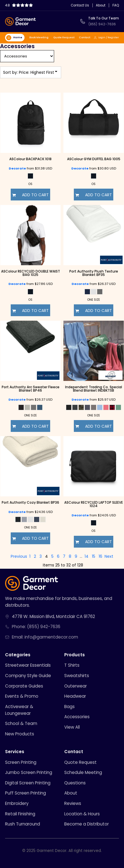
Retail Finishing (20, 814)
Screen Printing (21, 762)
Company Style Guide (28, 676)
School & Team (21, 723)
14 (87, 556)
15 (94, 556)
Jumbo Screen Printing (29, 772)
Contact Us (80, 6)
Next (109, 556)
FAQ (116, 6)
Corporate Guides (24, 686)
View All (72, 727)
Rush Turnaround (23, 824)
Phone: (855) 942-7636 (36, 627)
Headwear (75, 696)
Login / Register (106, 37)
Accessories (77, 717)
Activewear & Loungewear (19, 710)
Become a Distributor (87, 824)
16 (100, 556)
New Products (20, 734)
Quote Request (64, 37)
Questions (75, 783)
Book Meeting (39, 37)
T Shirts (72, 665)
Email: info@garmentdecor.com (45, 637)
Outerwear (76, 686)
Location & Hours (82, 814)
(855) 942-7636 (102, 24)
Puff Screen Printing (26, 793)
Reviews (73, 803)
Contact (85, 37)
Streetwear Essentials (28, 665)
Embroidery (17, 803)
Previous (19, 556)
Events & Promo (22, 696)
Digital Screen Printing (28, 783)
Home (14, 38)
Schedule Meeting (83, 772)
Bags (69, 707)
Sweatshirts (77, 676)
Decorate (17, 168)
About (101, 6)
